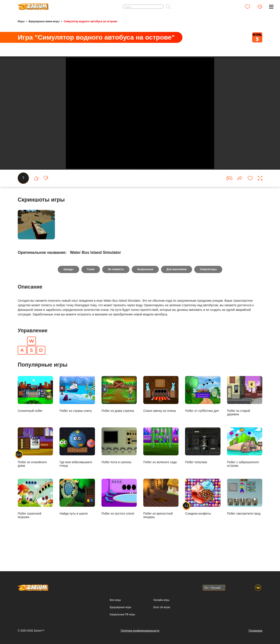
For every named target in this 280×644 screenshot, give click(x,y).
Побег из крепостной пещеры (161, 518)
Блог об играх (162, 607)
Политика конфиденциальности (140, 631)
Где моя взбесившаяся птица (77, 467)
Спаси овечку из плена (161, 414)
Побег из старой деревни (245, 415)
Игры (21, 21)
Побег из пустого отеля (119, 516)
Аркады (68, 289)
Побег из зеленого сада (161, 465)
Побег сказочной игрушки (35, 518)
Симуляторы (209, 289)
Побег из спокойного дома (35, 467)
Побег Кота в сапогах (119, 465)
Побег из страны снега (77, 414)
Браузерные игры (120, 607)
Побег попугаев (203, 465)
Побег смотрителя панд (245, 516)
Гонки (90, 289)
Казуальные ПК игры (122, 614)
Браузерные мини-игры (44, 21)
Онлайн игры (161, 600)
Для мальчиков (177, 289)
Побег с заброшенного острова (245, 467)
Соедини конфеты (203, 516)
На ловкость (116, 289)
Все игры (115, 600)
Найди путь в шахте (77, 516)
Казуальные (145, 289)
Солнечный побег (35, 414)
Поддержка (255, 631)
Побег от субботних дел (203, 414)
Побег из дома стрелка (119, 414)
